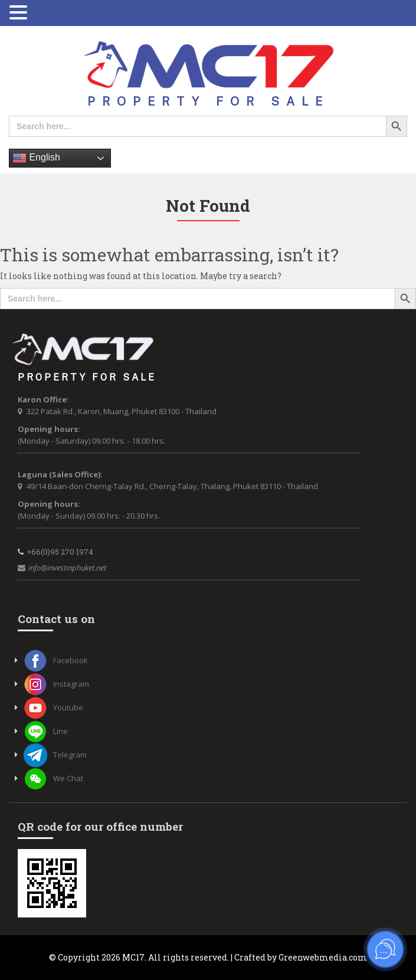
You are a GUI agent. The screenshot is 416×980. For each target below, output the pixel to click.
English (36, 158)
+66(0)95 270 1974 (60, 552)
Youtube (53, 707)
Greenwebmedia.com (323, 957)
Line (46, 731)
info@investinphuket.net (67, 568)
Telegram (55, 755)
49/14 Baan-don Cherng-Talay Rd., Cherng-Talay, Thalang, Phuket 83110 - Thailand (172, 486)
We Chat (53, 778)
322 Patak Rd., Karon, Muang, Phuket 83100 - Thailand (122, 411)
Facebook (56, 660)
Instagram (56, 684)
